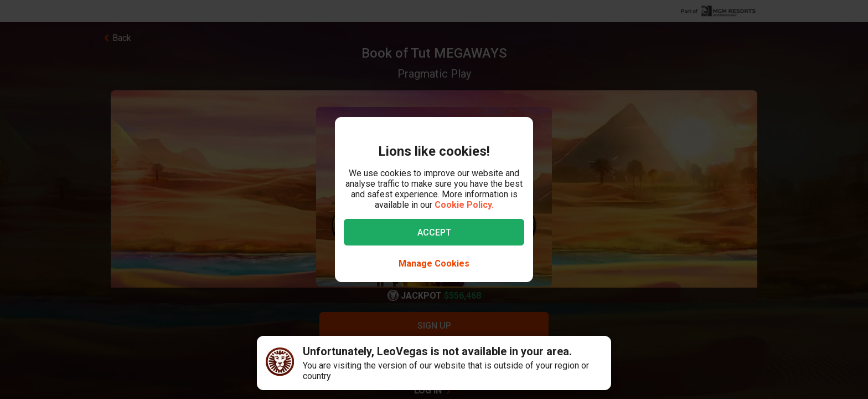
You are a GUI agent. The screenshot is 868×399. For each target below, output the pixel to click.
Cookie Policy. (464, 205)
